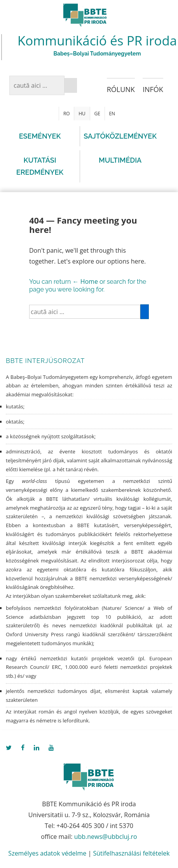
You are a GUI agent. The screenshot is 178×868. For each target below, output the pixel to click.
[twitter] (10, 748)
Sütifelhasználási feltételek (131, 853)
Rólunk (121, 89)
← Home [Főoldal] (85, 281)
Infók (153, 89)
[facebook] (24, 748)
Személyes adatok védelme (47, 853)
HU (82, 114)
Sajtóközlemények (120, 136)
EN (112, 114)
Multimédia (120, 160)
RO (67, 114)
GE (97, 114)
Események (40, 136)
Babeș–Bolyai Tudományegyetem (97, 54)
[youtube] (52, 748)
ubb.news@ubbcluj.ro (106, 837)
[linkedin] (38, 748)
